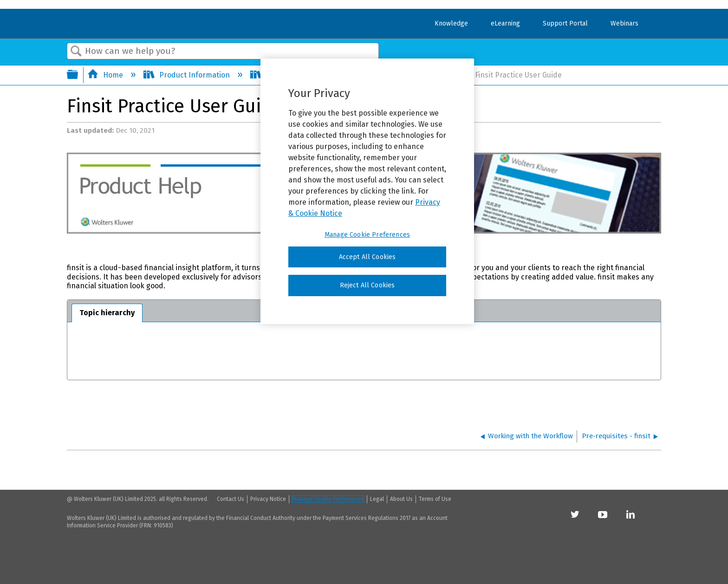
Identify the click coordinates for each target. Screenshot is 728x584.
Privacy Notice (268, 499)
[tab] (107, 313)
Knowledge (451, 23)
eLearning (505, 23)
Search (76, 52)
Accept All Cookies (367, 257)
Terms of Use (435, 499)
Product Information (188, 75)
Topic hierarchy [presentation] (107, 313)
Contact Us (231, 499)
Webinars (624, 23)
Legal (377, 499)
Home (106, 75)
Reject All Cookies (367, 285)
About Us (401, 499)
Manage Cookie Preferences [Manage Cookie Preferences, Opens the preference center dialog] (367, 235)
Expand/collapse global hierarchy (78, 75)
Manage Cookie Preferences (328, 499)
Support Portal (565, 23)
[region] (367, 191)
